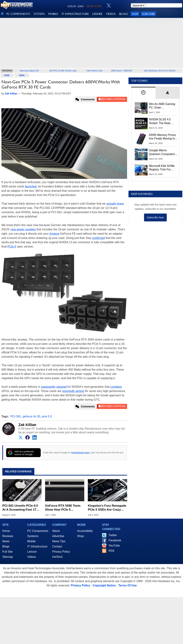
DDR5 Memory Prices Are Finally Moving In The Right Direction (163, 137)
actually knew (115, 204)
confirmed (98, 238)
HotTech (57, 557)
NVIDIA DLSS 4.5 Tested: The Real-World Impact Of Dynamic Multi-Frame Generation (162, 121)
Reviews (8, 536)
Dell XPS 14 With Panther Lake (63, 71)
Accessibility (85, 531)
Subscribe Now (155, 217)
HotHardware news (80, 453)
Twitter (113, 535)
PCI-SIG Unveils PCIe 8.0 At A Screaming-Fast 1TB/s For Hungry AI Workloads (22, 508)
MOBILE (53, 14)
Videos (32, 557)
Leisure (32, 552)
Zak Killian (27, 425)
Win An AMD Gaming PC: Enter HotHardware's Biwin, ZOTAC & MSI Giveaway (162, 106)
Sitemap (8, 557)
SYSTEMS (39, 14)
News (22, 75)
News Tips (59, 541)
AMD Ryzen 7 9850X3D (122, 71)
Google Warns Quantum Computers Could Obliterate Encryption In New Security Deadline (162, 152)
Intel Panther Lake (94, 71)
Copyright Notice (104, 585)
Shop (135, 14)
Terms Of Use (128, 585)
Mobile (32, 541)
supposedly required (54, 387)
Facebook (115, 540)
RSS (111, 551)
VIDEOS (111, 14)
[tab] (143, 93)
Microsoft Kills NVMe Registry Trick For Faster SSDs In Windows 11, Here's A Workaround (163, 168)
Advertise (58, 536)
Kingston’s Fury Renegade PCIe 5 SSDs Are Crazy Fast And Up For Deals (107, 508)
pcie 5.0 (47, 416)
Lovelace (116, 387)
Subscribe (148, 14)
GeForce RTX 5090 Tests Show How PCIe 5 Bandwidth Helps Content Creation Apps (64, 508)
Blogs (6, 546)
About (56, 531)
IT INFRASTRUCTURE (75, 14)
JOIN (81, 6)
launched (31, 186)
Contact (57, 546)
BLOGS (124, 14)
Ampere (54, 234)
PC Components (38, 531)
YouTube (114, 546)
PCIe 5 (12, 247)
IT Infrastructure (37, 546)
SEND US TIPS (94, 6)
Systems (33, 536)
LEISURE (97, 14)
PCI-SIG (16, 416)
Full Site (8, 552)
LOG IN (72, 6)
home (7, 75)
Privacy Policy (61, 552)
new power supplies (23, 229)
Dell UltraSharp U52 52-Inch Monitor (160, 71)
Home (6, 531)
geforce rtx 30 (31, 416)
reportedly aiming (73, 391)
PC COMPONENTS (18, 14)
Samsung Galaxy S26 (29, 71)
